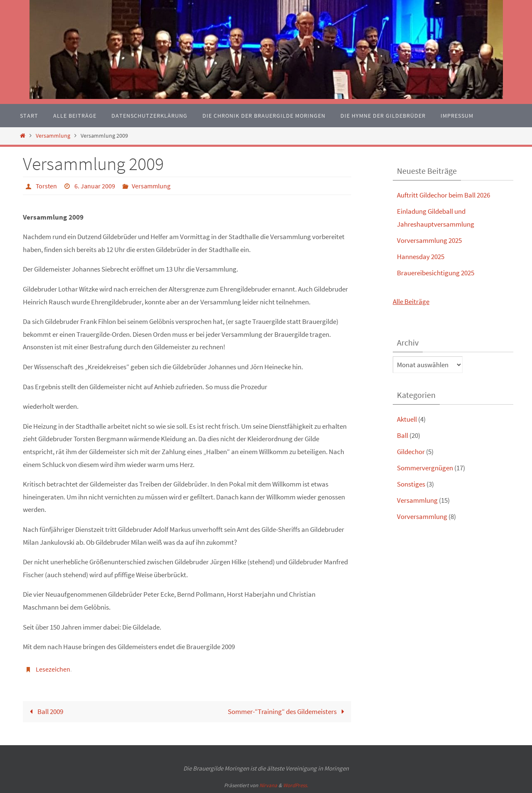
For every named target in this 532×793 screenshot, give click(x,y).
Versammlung (53, 136)
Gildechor (411, 452)
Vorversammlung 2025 (429, 240)
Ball (403, 435)
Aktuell (407, 419)
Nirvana (268, 785)
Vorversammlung (422, 516)
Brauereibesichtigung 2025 (436, 273)
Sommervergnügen (425, 468)
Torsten (46, 186)
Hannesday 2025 (421, 257)
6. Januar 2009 (95, 186)
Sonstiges (411, 484)
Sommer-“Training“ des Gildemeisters (288, 711)
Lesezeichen (53, 669)
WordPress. (296, 785)
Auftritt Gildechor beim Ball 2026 (443, 195)
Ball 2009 (45, 711)
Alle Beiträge (411, 301)
